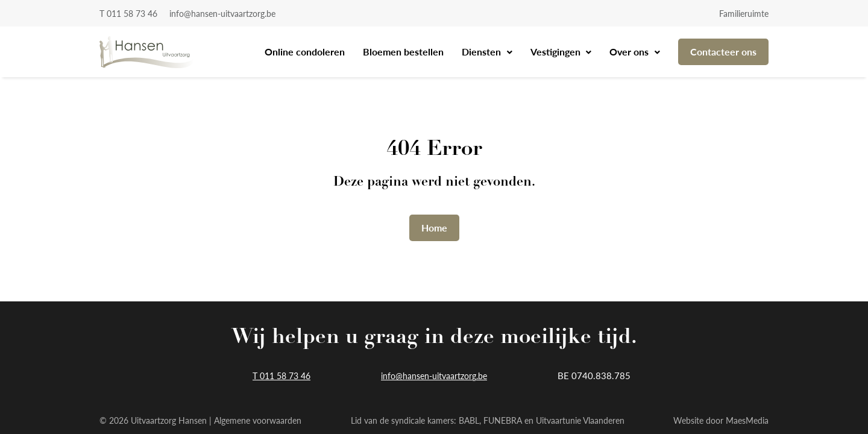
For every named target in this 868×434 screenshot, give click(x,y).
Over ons (630, 52)
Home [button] (434, 228)
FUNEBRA (503, 420)
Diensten (483, 52)
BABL (469, 420)
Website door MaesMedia (721, 420)
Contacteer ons (723, 52)
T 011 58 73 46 (128, 13)
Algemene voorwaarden (258, 420)
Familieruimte (744, 13)
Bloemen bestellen (403, 52)
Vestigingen (557, 52)
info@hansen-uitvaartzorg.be (222, 13)
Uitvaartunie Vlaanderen (580, 420)
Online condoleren (305, 52)
